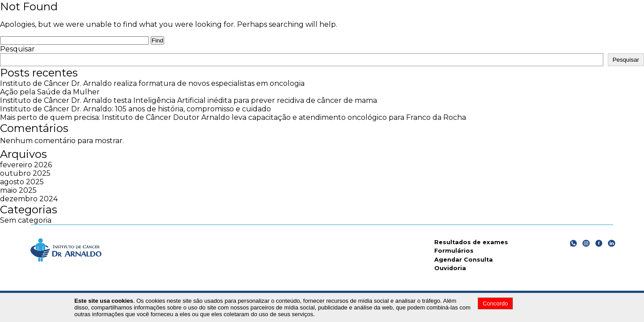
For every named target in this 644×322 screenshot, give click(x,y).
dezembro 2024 (29, 199)
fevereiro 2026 (26, 165)
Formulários (454, 251)
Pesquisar (17, 49)
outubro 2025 (25, 173)
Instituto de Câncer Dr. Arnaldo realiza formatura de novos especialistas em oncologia (152, 83)
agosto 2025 (22, 182)
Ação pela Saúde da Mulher (50, 92)
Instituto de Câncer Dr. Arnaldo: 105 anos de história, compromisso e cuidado (136, 109)
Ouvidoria (450, 268)
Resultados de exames (471, 242)
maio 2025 (18, 190)
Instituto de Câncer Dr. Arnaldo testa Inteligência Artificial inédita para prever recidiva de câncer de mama (189, 100)
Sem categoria (26, 220)
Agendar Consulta (464, 260)
